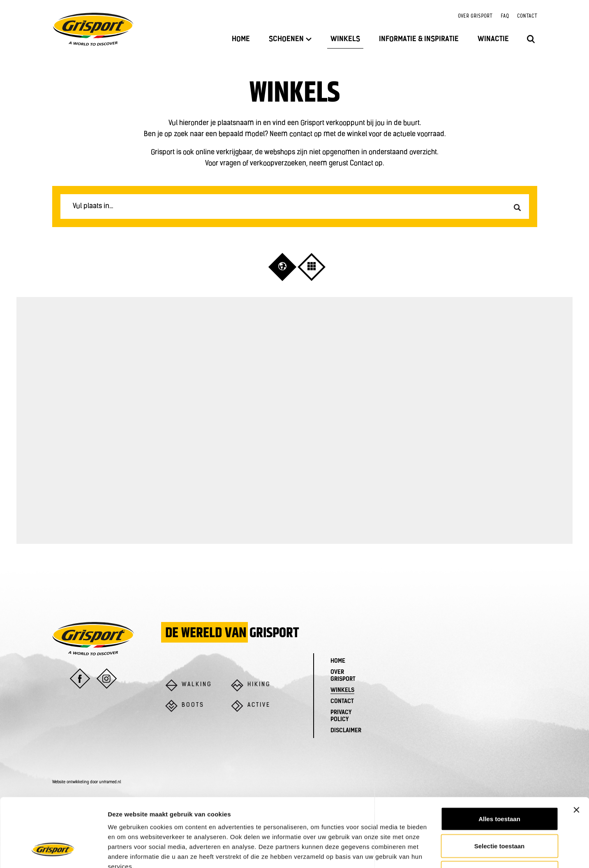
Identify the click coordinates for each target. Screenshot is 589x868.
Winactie (493, 39)
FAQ (505, 16)
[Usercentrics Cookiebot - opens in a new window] (53, 852)
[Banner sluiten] (576, 751)
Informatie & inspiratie (419, 39)
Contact (527, 16)
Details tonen (444, 852)
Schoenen (290, 39)
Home (241, 39)
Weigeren (499, 814)
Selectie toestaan (500, 787)
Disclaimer (346, 731)
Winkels (345, 39)
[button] (283, 266)
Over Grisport (475, 16)
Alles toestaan (499, 760)
